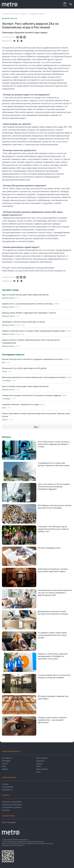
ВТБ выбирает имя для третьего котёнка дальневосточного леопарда (55, 507)
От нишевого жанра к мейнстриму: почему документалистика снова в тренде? (52, 635)
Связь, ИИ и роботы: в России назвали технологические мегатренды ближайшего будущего (54, 487)
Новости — (25, 14)
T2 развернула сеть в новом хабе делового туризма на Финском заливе (54, 464)
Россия (4, 372)
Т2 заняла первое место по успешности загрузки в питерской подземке (54, 676)
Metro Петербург (9, 822)
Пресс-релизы (42, 769)
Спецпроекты (8, 787)
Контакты (6, 810)
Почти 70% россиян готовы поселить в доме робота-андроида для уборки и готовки (54, 444)
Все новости (7, 758)
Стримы (5, 784)
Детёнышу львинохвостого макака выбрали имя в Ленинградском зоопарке (34, 377)
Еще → (37, 427)
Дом (3, 363)
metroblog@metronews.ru (45, 843)
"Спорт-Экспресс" (18, 845)
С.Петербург (6, 381)
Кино (38, 772)
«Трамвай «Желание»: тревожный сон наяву (21, 404)
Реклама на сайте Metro (12, 805)
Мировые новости (37, 14)
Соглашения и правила (12, 807)
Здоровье (40, 761)
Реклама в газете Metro (12, 802)
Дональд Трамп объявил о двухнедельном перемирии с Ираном (29, 313)
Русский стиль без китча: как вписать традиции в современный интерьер (32, 359)
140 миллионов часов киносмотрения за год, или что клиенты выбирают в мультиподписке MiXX (55, 593)
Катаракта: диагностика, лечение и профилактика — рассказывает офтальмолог (52, 720)
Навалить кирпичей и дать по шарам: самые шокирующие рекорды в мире (33, 331)
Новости (5, 420)
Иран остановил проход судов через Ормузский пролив (25, 295)
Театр (4, 408)
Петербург (6, 761)
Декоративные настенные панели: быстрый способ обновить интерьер (53, 613)
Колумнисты (7, 790)
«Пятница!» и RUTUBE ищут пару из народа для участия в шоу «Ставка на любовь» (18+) (53, 529)
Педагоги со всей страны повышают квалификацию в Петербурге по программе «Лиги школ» (53, 656)
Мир (4, 766)
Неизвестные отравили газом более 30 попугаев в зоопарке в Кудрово (31, 395)
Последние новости (13, 354)
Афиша (5, 769)
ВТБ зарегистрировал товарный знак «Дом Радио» (53, 697)
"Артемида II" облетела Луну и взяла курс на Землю (23, 322)
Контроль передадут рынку (49, 548)
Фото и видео (42, 758)
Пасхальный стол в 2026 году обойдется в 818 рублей (24, 368)
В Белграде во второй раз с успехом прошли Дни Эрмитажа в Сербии (53, 570)
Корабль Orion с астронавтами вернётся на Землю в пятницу (28, 304)
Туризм (39, 764)
